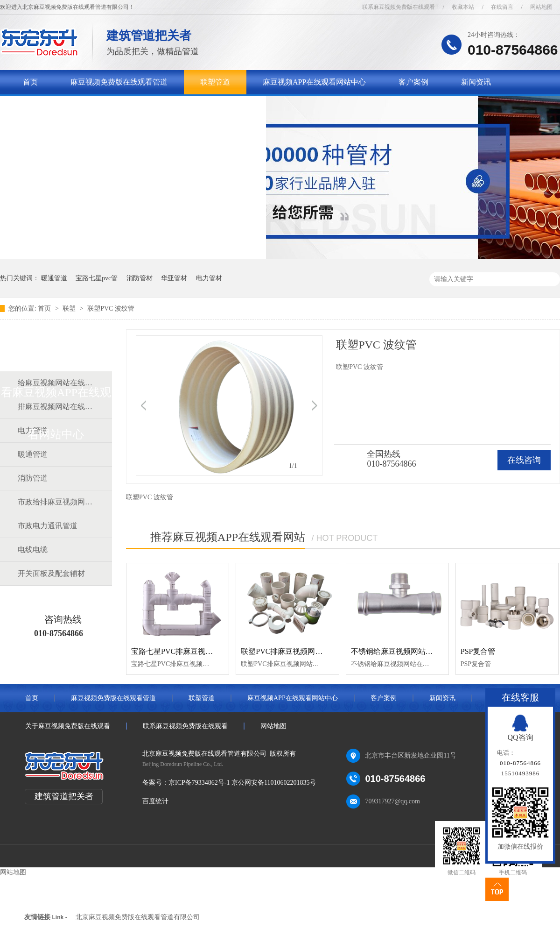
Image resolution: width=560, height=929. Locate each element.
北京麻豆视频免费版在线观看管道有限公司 (138, 917)
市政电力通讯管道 (48, 526)
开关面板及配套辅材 (51, 573)
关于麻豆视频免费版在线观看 (71, 106)
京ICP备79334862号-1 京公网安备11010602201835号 (242, 783)
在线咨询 (524, 460)
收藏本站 (463, 7)
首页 (30, 82)
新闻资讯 (476, 82)
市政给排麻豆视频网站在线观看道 (56, 502)
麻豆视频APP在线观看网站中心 (314, 82)
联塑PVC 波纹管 (111, 308)
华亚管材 (174, 278)
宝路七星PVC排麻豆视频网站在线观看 (194, 651)
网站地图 (541, 7)
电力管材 (209, 278)
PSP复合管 (478, 651)
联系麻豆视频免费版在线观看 (399, 7)
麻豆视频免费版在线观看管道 (119, 82)
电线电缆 (33, 550)
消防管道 (33, 478)
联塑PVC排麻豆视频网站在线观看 (297, 651)
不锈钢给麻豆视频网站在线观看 (403, 651)
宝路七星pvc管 (97, 278)
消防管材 (140, 278)
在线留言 (502, 7)
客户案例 (413, 82)
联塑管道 (215, 82)
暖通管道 (54, 278)
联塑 (70, 308)
